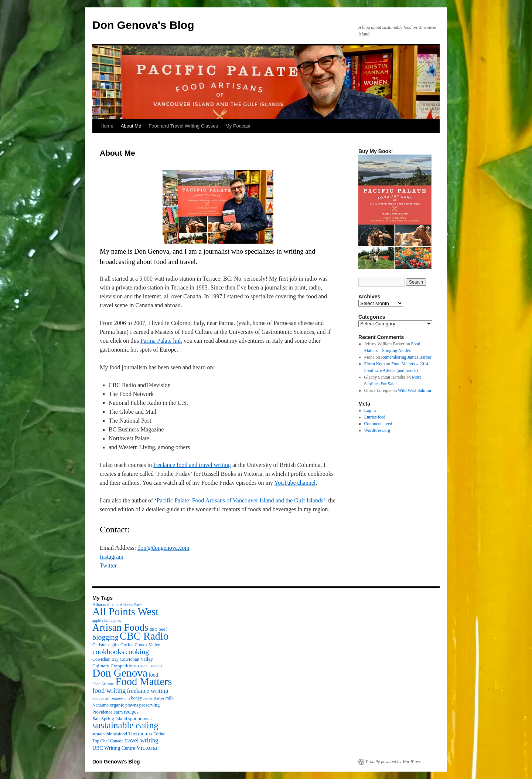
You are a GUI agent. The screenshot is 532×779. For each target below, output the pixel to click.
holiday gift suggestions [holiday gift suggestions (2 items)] (111, 698)
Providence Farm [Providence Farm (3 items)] (108, 712)
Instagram (112, 557)
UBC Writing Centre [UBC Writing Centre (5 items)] (114, 748)
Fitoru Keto (375, 364)
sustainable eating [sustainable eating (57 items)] (125, 725)
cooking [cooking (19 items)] (137, 651)
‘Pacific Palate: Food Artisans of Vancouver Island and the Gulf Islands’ (240, 500)
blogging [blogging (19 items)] (105, 637)
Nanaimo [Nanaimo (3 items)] (100, 705)
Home (107, 126)
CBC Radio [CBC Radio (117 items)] (144, 636)
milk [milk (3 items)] (170, 698)
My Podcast (238, 126)
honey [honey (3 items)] (137, 698)
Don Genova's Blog (143, 25)
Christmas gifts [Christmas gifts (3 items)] (106, 645)
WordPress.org (377, 430)
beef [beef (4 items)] (163, 629)
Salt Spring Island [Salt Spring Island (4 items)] (110, 719)
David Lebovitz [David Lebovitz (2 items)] (150, 666)
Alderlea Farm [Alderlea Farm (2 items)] (131, 605)
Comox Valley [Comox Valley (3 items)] (148, 645)
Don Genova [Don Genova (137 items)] (120, 673)
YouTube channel (295, 483)
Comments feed (378, 424)
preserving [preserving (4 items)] (149, 705)
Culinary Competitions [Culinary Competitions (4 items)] (115, 666)
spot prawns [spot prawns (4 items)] (140, 719)
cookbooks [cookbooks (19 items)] (108, 651)
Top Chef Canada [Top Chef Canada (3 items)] (108, 741)
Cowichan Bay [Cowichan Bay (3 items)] (105, 659)
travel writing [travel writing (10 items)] (141, 740)
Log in (370, 410)
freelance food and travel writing (192, 465)
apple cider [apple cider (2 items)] (101, 621)
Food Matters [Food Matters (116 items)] (144, 682)
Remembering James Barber (406, 357)
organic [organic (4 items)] (117, 705)
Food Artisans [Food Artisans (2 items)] (103, 684)
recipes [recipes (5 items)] (131, 712)
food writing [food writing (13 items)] (109, 691)
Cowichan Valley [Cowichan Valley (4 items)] (136, 659)
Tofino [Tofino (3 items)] (160, 734)
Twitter (108, 565)
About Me (131, 126)
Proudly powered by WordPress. (394, 762)
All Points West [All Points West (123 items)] (125, 612)
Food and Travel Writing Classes (183, 126)
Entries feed (375, 417)
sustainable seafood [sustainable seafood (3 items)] (110, 734)
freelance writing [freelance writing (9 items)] (147, 691)
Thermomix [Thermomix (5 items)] (140, 734)
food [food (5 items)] (153, 675)
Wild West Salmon (415, 390)
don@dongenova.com (163, 548)
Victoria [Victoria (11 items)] (147, 748)
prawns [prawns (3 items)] (132, 705)
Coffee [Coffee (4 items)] (127, 645)
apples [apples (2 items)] (116, 621)
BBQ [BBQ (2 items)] (153, 629)
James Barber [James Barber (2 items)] (154, 698)
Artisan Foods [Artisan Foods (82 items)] (120, 627)
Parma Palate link (161, 341)
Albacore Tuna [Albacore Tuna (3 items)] (105, 604)
